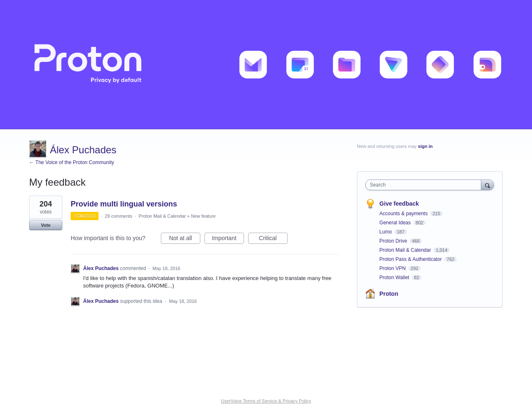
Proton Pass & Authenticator (411, 259)
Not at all (185, 239)
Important (228, 239)
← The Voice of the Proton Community (72, 162)
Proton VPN (393, 268)
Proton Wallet (395, 278)
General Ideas (396, 223)
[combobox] (425, 185)
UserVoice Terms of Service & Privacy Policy (266, 401)
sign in (425, 146)
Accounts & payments (404, 214)
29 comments (118, 216)
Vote (46, 225)
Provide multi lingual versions (124, 204)
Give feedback (399, 204)
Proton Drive (394, 241)
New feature (203, 216)
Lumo (386, 232)
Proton (389, 294)
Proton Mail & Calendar (162, 216)
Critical (273, 239)
